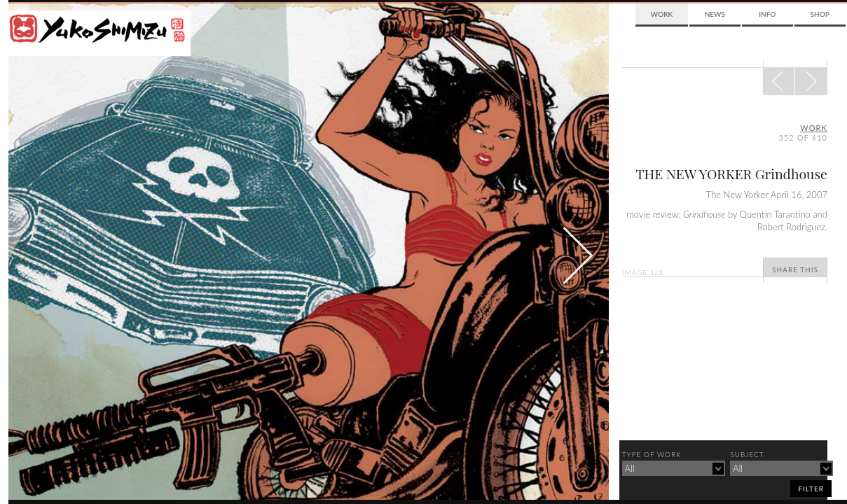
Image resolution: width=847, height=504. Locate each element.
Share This (795, 269)
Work (662, 14)
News (715, 14)
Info (767, 14)
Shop (820, 14)
